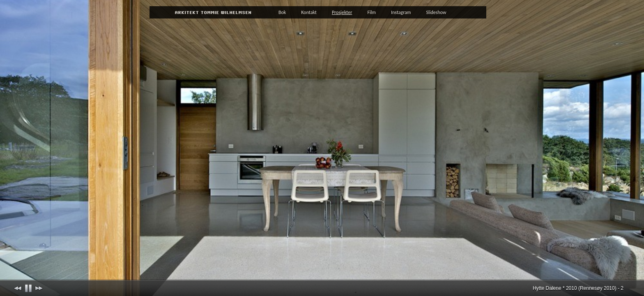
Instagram (401, 12)
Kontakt (309, 12)
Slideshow (436, 12)
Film (371, 12)
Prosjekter (342, 12)
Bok (282, 12)
